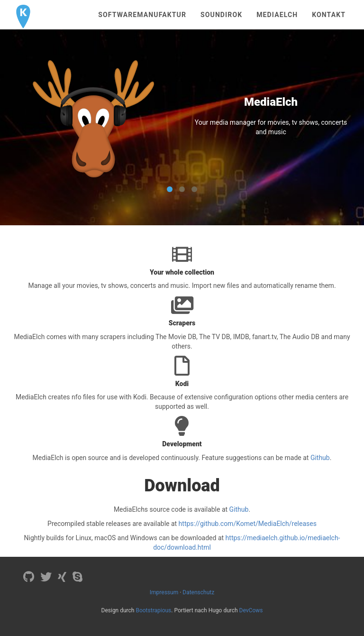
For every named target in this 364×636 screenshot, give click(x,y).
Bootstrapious (153, 610)
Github (320, 458)
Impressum (164, 592)
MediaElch (277, 15)
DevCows (251, 610)
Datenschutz (198, 592)
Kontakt (329, 15)
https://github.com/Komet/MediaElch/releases (248, 524)
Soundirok (221, 15)
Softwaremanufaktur (142, 15)
